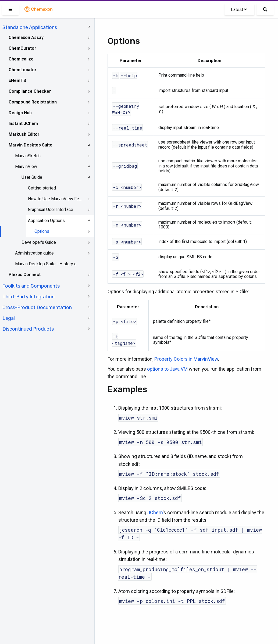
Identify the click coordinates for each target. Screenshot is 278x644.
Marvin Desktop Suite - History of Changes (48, 264)
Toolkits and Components (31, 286)
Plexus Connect (25, 275)
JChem (155, 512)
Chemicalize (21, 59)
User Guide (32, 177)
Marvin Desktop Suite (31, 145)
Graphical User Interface (51, 210)
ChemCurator (22, 48)
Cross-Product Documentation (37, 307)
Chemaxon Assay (26, 37)
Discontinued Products (28, 329)
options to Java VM (167, 369)
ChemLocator (23, 70)
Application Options (46, 221)
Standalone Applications (30, 27)
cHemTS (17, 80)
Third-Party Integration (28, 297)
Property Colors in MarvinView (186, 359)
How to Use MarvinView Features (55, 199)
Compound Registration (33, 102)
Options (42, 231)
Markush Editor (24, 134)
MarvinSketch (28, 156)
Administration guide (34, 253)
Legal (9, 318)
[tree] (47, 178)
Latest (239, 10)
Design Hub (20, 113)
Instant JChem (23, 124)
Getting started (42, 188)
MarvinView (26, 167)
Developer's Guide (39, 242)
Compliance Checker (30, 91)
